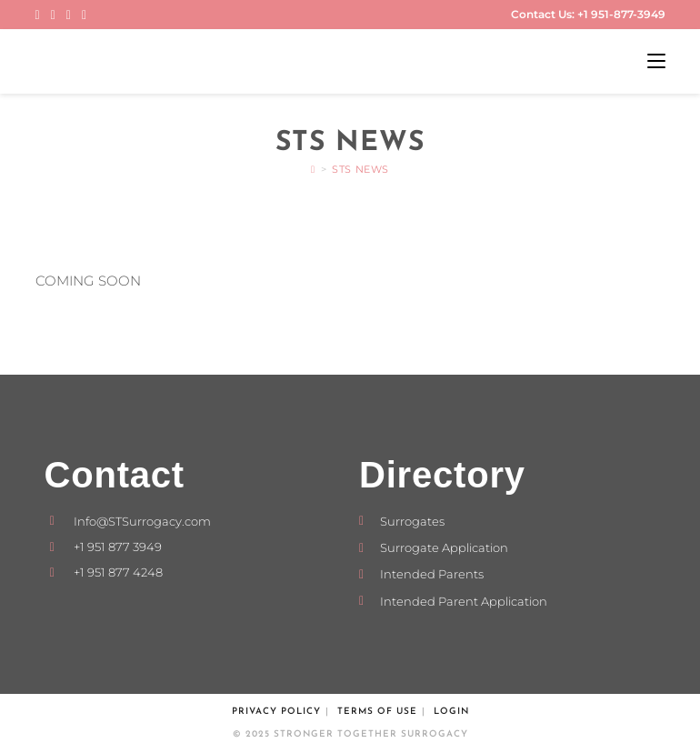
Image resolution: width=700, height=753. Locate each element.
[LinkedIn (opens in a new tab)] (69, 15)
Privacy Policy (276, 712)
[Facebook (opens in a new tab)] (40, 15)
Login (451, 712)
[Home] (313, 169)
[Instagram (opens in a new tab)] (53, 15)
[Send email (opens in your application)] (84, 15)
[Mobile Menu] (656, 62)
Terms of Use (377, 712)
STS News (360, 169)
